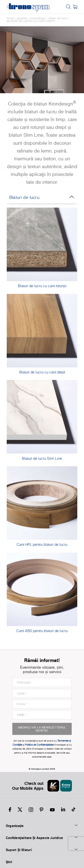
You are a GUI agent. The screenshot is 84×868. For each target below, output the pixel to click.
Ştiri (9, 862)
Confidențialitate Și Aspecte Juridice (42, 838)
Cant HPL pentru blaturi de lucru (42, 544)
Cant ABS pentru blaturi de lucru (42, 631)
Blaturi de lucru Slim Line (42, 458)
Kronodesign (38, 18)
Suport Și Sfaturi (42, 850)
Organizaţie (42, 826)
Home (10, 18)
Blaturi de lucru (58, 18)
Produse (22, 18)
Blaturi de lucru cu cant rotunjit (42, 286)
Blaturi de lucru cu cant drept (31, 21)
